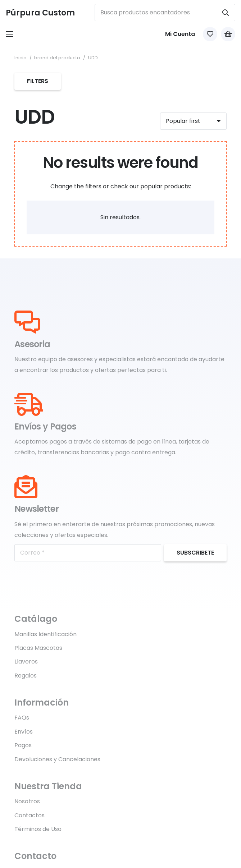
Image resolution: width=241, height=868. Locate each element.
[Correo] (88, 553)
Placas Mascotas (38, 648)
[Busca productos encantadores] (165, 13)
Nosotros (27, 801)
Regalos (26, 676)
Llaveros (26, 662)
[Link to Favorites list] (210, 34)
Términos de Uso (38, 829)
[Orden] (193, 121)
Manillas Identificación (46, 634)
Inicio (21, 58)
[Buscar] (226, 13)
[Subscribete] (195, 553)
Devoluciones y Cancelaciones (57, 759)
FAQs (22, 718)
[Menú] (9, 34)
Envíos (24, 732)
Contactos (29, 815)
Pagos (23, 745)
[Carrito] (228, 34)
